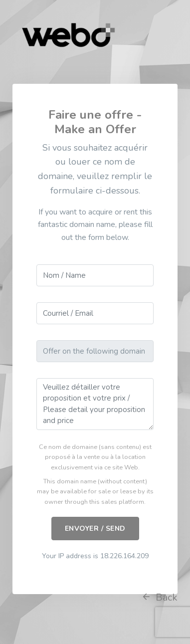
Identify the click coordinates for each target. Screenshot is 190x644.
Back (159, 597)
